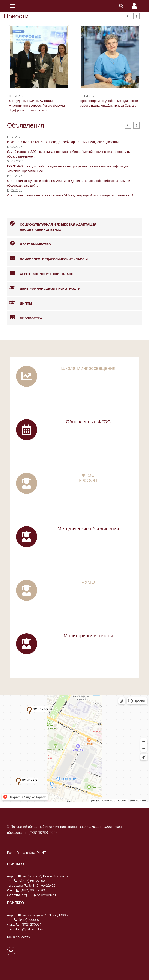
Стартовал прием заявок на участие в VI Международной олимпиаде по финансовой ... (71, 195)
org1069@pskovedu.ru (39, 895)
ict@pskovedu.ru (31, 929)
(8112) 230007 (27, 920)
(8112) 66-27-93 (30, 890)
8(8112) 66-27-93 (29, 881)
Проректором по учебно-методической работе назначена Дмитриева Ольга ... (109, 103)
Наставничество (29, 244)
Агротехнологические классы (42, 273)
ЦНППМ (19, 303)
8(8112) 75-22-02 (40, 886)
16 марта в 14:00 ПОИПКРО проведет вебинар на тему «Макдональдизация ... (64, 142)
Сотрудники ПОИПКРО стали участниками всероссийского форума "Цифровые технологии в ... (37, 105)
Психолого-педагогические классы (47, 258)
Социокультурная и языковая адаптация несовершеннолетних (52, 225)
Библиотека (24, 317)
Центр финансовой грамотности (44, 288)
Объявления (26, 125)
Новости (16, 16)
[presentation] (128, 16)
